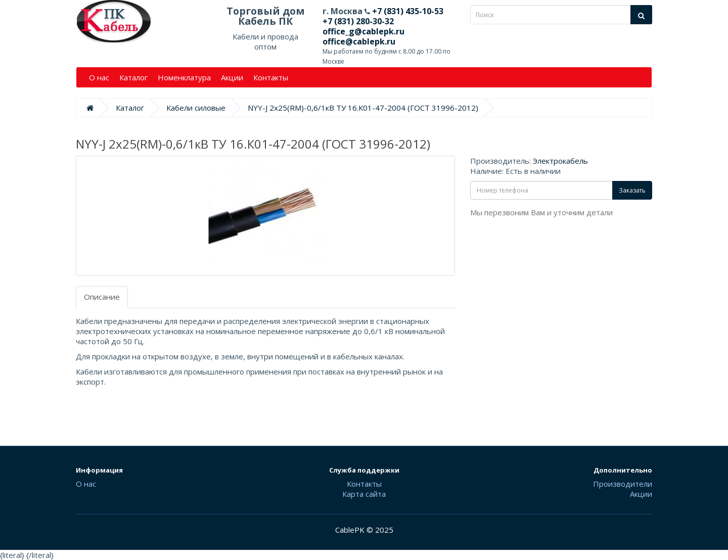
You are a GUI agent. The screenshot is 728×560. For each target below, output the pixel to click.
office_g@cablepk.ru (363, 31)
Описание (102, 297)
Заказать (632, 190)
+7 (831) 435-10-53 (407, 11)
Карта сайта (364, 494)
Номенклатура (184, 77)
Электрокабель (560, 161)
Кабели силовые (196, 108)
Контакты (271, 77)
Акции (232, 77)
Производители (623, 484)
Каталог (133, 77)
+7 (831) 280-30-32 (358, 21)
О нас (99, 77)
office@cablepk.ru (359, 41)
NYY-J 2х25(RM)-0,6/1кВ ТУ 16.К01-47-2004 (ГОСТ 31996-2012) (363, 108)
